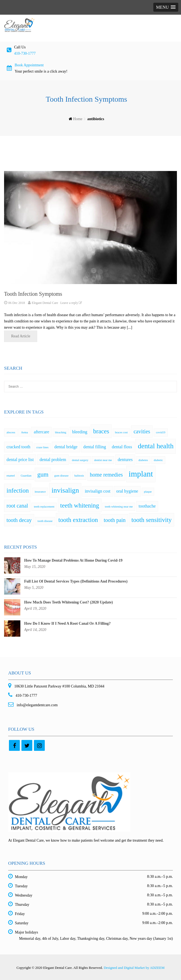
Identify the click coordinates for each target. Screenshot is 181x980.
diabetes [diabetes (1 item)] (143, 460)
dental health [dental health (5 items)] (156, 446)
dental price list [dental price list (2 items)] (20, 460)
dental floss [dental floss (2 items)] (122, 447)
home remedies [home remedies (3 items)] (106, 475)
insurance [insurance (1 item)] (40, 492)
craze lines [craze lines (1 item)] (42, 447)
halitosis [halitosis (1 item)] (79, 476)
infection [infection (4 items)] (18, 490)
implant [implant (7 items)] (141, 474)
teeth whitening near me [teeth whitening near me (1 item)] (119, 507)
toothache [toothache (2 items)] (147, 506)
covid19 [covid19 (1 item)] (161, 432)
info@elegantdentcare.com (37, 705)
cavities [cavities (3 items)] (142, 431)
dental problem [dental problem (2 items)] (53, 460)
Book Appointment (29, 65)
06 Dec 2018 (17, 303)
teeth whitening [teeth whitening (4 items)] (80, 505)
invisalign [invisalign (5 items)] (65, 490)
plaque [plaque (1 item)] (148, 492)
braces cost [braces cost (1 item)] (121, 432)
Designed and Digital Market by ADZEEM (134, 968)
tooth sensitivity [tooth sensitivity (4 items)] (151, 520)
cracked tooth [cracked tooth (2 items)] (18, 447)
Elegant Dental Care (45, 303)
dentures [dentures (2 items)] (125, 460)
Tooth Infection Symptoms (33, 294)
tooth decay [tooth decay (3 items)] (19, 520)
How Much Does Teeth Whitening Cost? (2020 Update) (69, 602)
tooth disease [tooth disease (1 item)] (45, 521)
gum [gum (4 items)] (43, 474)
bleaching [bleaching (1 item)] (61, 432)
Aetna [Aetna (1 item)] (24, 432)
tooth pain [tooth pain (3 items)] (115, 520)
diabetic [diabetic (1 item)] (158, 460)
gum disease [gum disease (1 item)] (61, 476)
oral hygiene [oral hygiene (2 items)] (127, 491)
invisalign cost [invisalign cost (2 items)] (97, 491)
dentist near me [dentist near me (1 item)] (103, 460)
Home (78, 119)
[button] (166, 7)
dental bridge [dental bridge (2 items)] (66, 447)
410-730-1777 (25, 53)
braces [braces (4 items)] (101, 431)
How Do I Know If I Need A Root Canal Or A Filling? (67, 623)
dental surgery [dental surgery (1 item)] (80, 460)
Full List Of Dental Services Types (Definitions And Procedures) (76, 581)
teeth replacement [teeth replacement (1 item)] (44, 507)
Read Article (24, 336)
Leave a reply (72, 303)
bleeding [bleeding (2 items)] (80, 432)
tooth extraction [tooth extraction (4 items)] (78, 520)
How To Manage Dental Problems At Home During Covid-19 (73, 560)
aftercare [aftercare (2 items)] (41, 432)
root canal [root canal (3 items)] (17, 506)
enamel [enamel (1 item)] (11, 476)
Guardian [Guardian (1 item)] (26, 476)
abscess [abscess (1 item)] (11, 432)
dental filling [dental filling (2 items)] (95, 447)
